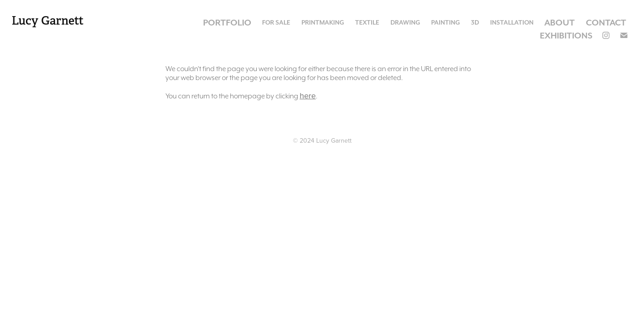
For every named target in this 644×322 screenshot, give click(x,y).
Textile (367, 22)
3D (475, 22)
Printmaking (323, 22)
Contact (606, 22)
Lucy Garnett (48, 21)
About (559, 22)
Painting (446, 22)
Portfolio (227, 22)
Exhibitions (566, 35)
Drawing (405, 22)
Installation (512, 22)
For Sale (276, 22)
